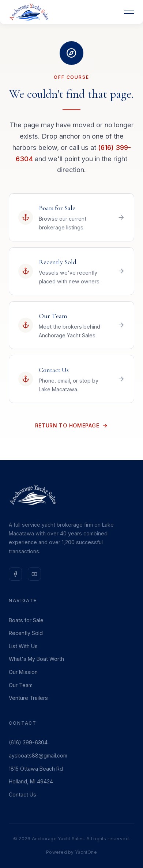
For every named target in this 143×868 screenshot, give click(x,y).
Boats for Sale (26, 620)
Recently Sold (26, 633)
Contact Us (22, 795)
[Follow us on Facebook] (15, 574)
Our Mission (23, 672)
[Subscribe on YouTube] (34, 574)
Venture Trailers (28, 698)
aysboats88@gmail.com (38, 755)
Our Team (21, 685)
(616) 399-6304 (28, 742)
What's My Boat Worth (36, 659)
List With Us (23, 646)
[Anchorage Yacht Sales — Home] (29, 12)
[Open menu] (129, 12)
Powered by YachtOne (71, 852)
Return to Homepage (72, 425)
